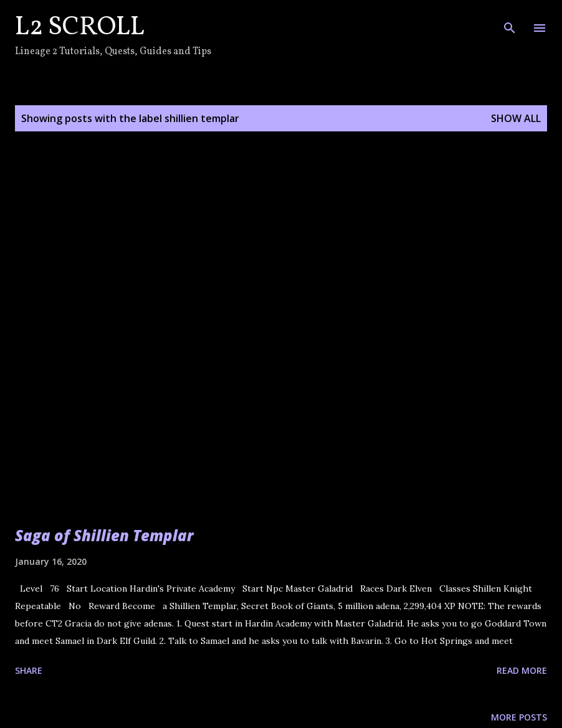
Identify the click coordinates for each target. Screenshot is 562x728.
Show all (516, 118)
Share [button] (29, 670)
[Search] (510, 22)
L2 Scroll (80, 28)
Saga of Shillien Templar (104, 535)
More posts (519, 717)
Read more (522, 670)
